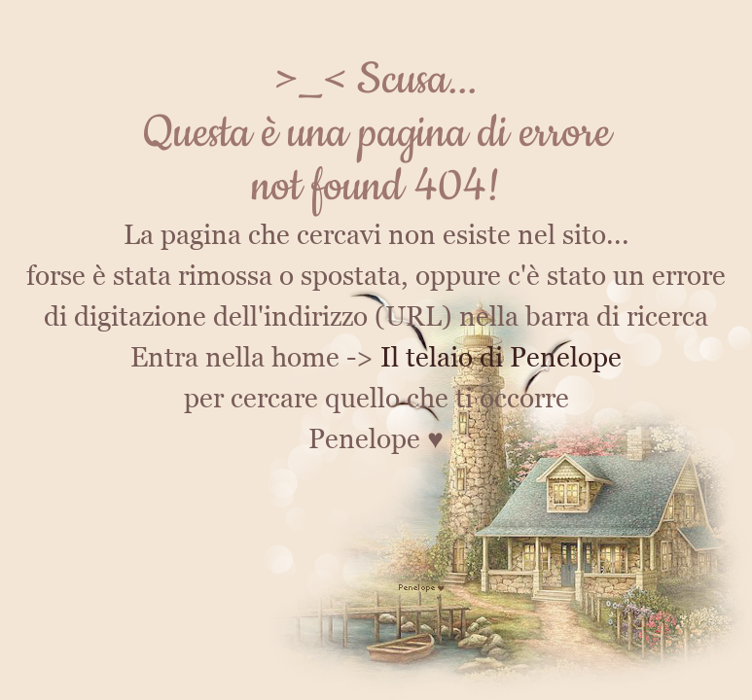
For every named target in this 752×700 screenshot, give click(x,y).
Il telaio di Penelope (501, 357)
